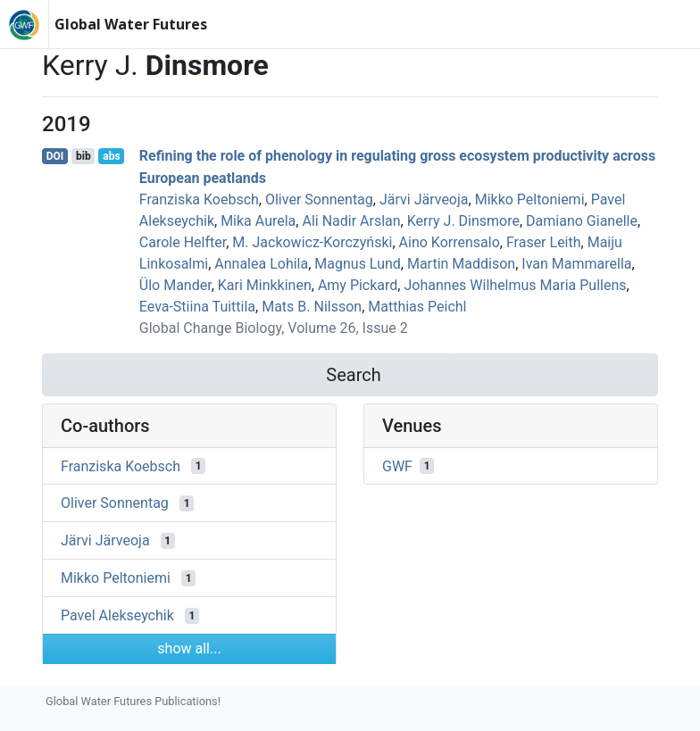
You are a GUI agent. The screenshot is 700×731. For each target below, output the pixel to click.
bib (83, 156)
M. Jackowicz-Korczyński (312, 242)
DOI (55, 156)
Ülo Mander (175, 285)
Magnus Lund (358, 264)
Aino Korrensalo (450, 242)
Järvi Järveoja (424, 199)
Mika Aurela (258, 221)
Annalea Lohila (261, 264)
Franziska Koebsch (199, 199)
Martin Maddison (461, 264)
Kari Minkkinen (265, 285)
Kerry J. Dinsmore (463, 221)
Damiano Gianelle (582, 221)
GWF (397, 465)
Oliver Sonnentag (319, 199)
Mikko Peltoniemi (530, 199)
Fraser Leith (544, 242)
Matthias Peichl (417, 307)
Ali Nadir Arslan (351, 221)
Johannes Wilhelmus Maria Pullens (515, 285)
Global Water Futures (131, 24)
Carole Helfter (183, 242)
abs (111, 156)
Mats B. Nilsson (312, 307)
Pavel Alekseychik (117, 615)
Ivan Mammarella (576, 264)
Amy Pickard (358, 285)
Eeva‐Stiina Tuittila (197, 307)
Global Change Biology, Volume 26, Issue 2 (274, 328)
